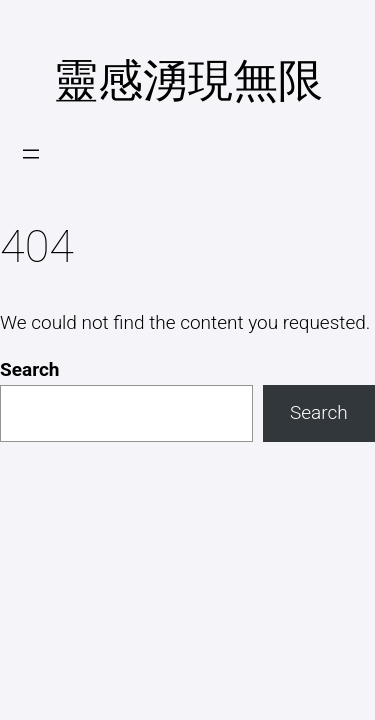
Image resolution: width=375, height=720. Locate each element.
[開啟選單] (31, 154)
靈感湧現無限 (188, 80)
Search (29, 369)
